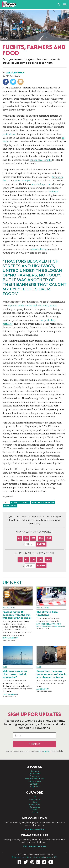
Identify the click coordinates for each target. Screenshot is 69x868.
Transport (10, 506)
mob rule (54, 192)
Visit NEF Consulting (35, 829)
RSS (55, 857)
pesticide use (9, 134)
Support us (35, 787)
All (35, 797)
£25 (33, 538)
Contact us (35, 784)
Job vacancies (34, 781)
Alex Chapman (15, 73)
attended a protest (41, 184)
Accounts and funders (34, 779)
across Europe (23, 181)
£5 (19, 538)
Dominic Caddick (44, 626)
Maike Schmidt (59, 626)
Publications (9, 608)
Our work (35, 771)
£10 (26, 538)
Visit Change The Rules (35, 846)
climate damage (39, 249)
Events (34, 812)
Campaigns (34, 807)
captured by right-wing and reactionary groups (33, 306)
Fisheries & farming (43, 502)
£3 (20, 560)
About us (35, 767)
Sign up (34, 744)
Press (34, 810)
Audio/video (34, 805)
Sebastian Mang (54, 624)
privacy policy (44, 751)
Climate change (20, 502)
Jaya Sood (41, 624)
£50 (41, 538)
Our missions (35, 774)
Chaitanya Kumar (10, 638)
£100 (49, 538)
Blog (6, 38)
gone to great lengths (41, 160)
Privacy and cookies (42, 857)
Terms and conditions (21, 857)
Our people (35, 776)
